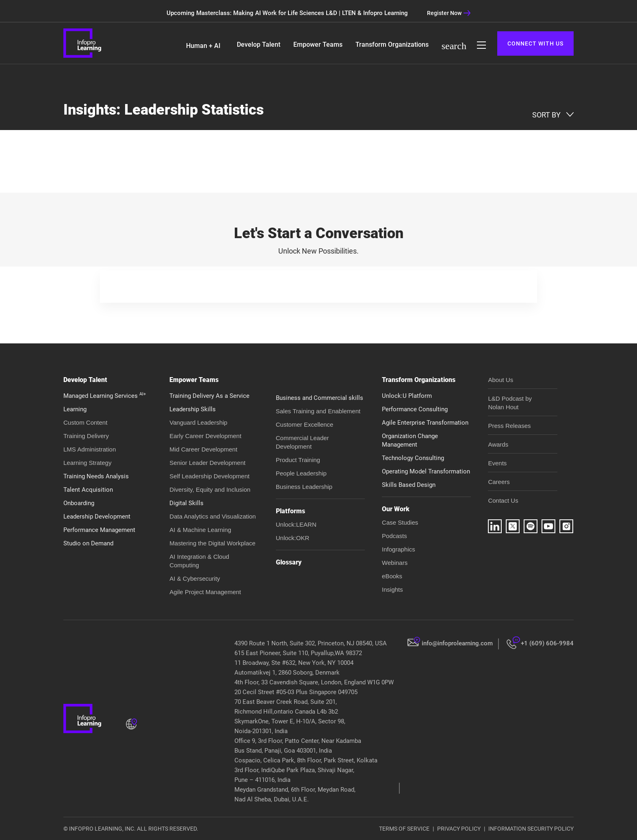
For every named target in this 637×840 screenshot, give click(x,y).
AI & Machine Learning (200, 530)
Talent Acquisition (88, 490)
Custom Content (85, 422)
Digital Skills (186, 503)
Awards (498, 444)
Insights (392, 589)
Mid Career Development (203, 449)
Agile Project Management (205, 592)
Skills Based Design (409, 485)
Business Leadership (304, 487)
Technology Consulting (413, 458)
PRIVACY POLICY (459, 829)
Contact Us (503, 500)
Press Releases (509, 426)
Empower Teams (318, 44)
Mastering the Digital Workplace (212, 543)
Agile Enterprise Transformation (425, 423)
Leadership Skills (193, 409)
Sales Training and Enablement (318, 411)
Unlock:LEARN (296, 524)
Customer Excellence (305, 424)
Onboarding (79, 503)
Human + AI (203, 46)
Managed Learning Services (105, 396)
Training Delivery (86, 436)
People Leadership (301, 473)
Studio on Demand (88, 543)
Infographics (399, 549)
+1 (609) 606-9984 (547, 643)
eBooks (392, 576)
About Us (500, 380)
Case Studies (400, 522)
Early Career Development (205, 436)
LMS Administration (90, 449)
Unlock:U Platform (407, 396)
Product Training (298, 460)
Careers (499, 482)
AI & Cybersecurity (195, 578)
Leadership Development (97, 517)
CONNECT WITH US (535, 43)
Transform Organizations (392, 44)
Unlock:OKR (293, 538)
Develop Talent (259, 44)
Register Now (449, 13)
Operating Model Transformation (426, 471)
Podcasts (394, 536)
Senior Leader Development (207, 463)
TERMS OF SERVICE (404, 829)
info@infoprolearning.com (457, 643)
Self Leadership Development (209, 476)
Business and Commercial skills (320, 398)
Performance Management (99, 530)
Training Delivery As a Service (209, 396)
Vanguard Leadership (198, 422)
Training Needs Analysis (96, 476)
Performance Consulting (415, 409)
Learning (75, 409)
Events (497, 463)
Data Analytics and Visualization (212, 516)
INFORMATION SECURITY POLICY (531, 829)
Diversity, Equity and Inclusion (210, 489)
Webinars (395, 563)
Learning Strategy (87, 463)
